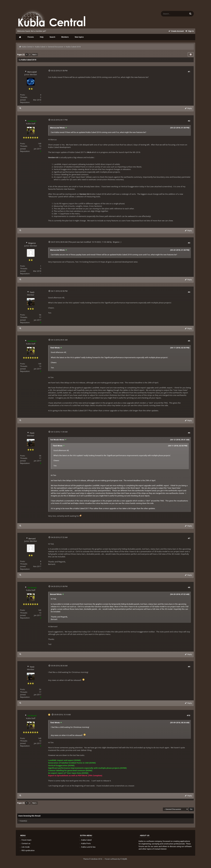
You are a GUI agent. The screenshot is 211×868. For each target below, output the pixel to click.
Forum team (25, 840)
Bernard (32, 539)
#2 (189, 121)
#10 (189, 715)
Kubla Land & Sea (87, 847)
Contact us (25, 843)
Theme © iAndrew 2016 (94, 859)
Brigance (32, 243)
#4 (189, 292)
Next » (35, 55)
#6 (189, 433)
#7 (189, 538)
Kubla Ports (85, 843)
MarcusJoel (32, 72)
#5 (189, 341)
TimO (32, 292)
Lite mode (24, 847)
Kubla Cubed (40, 47)
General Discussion (56, 47)
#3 (189, 243)
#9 (189, 667)
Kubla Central (27, 47)
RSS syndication (27, 850)
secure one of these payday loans (73, 255)
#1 (189, 72)
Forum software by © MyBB (116, 859)
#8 (189, 587)
